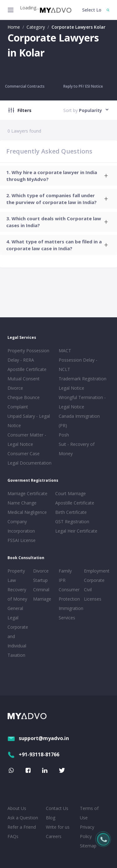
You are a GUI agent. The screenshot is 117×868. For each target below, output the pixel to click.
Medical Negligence (27, 512)
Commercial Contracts (25, 86)
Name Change (22, 503)
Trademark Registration (83, 379)
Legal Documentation (29, 463)
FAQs (13, 836)
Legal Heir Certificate (76, 531)
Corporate (94, 580)
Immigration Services (70, 613)
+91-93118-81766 (33, 754)
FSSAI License (22, 540)
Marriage (42, 599)
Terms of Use (89, 813)
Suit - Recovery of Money (77, 449)
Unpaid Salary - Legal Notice (29, 421)
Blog (51, 818)
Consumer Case (24, 454)
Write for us (58, 827)
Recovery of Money (17, 594)
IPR (62, 580)
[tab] (58, 176)
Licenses (93, 599)
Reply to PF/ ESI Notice (83, 86)
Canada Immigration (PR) (79, 421)
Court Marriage (71, 493)
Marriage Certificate (27, 493)
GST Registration (72, 522)
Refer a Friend (22, 827)
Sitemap (88, 846)
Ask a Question (23, 818)
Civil (88, 590)
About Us (17, 808)
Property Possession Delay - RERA (28, 355)
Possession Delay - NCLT (78, 365)
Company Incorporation (21, 526)
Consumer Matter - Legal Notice (27, 439)
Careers (54, 836)
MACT (65, 351)
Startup (40, 580)
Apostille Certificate (27, 369)
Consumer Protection (69, 594)
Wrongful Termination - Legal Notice (82, 402)
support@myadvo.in (38, 738)
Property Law (16, 575)
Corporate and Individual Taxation (18, 641)
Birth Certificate (71, 512)
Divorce (41, 571)
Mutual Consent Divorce (24, 383)
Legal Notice (71, 388)
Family (65, 571)
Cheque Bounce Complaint (24, 402)
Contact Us (57, 808)
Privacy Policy (87, 832)
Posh (64, 435)
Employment (95, 571)
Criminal (41, 590)
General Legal (15, 613)
